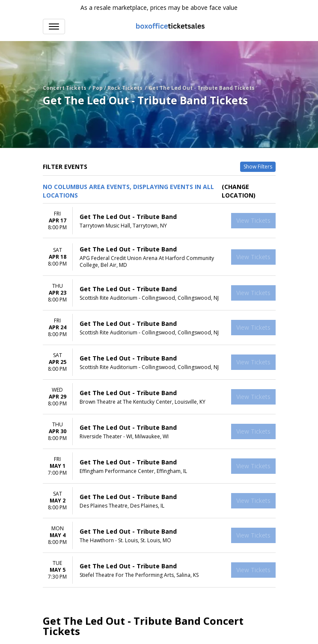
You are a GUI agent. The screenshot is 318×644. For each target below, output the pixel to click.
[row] (159, 221)
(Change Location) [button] (239, 191)
